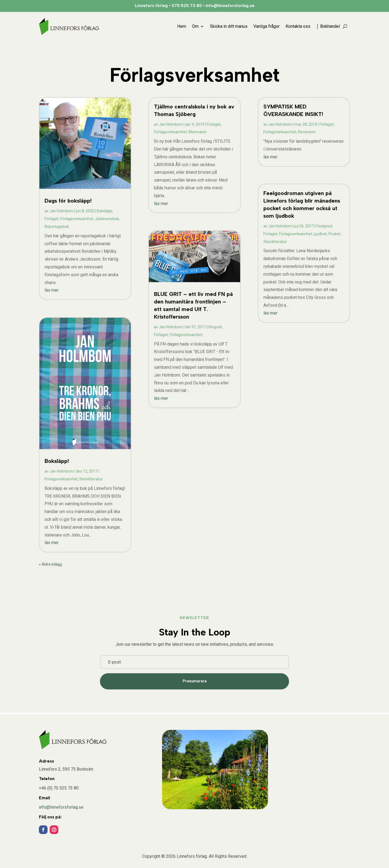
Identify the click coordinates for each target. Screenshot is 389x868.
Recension (307, 132)
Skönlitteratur (91, 479)
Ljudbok (320, 234)
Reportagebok (57, 227)
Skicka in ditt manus (229, 26)
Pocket (334, 234)
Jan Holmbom (61, 211)
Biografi (215, 327)
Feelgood (324, 226)
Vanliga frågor (266, 26)
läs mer (52, 290)
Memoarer (198, 132)
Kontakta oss (298, 26)
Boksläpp (105, 211)
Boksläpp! (57, 461)
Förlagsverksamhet (77, 219)
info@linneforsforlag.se (61, 807)
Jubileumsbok (107, 219)
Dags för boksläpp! (68, 201)
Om (195, 26)
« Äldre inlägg (50, 564)
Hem (182, 26)
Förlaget (52, 219)
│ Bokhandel (328, 26)
